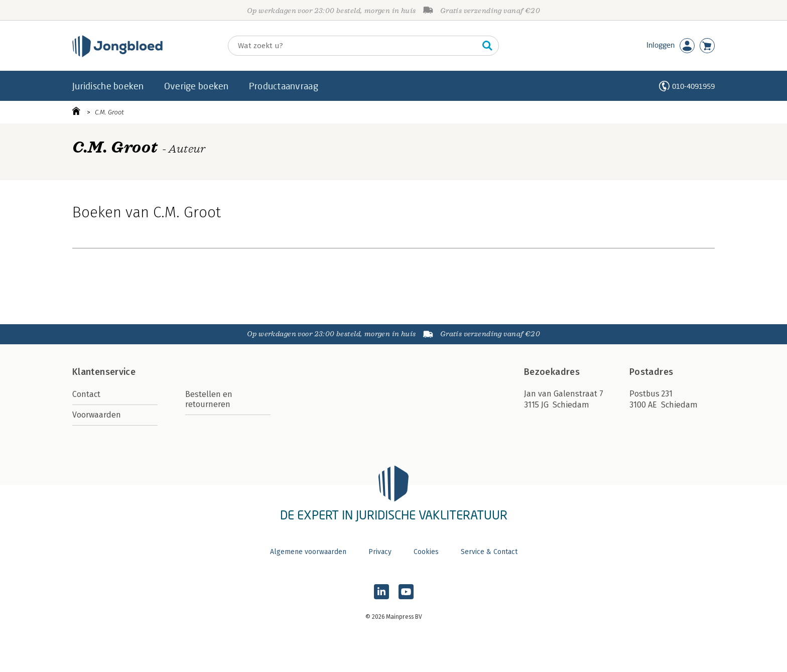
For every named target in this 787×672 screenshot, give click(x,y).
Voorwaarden (97, 415)
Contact (86, 394)
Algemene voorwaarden (308, 552)
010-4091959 (693, 86)
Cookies (426, 552)
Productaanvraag (284, 86)
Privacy (380, 552)
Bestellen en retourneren (209, 399)
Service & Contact (489, 552)
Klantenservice (104, 372)
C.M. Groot (109, 112)
